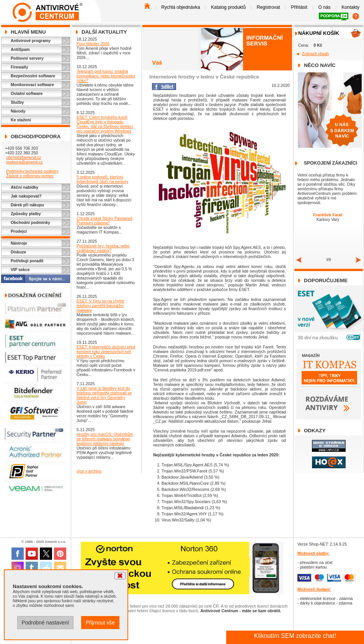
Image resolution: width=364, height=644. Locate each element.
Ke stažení (21, 120)
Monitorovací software (32, 85)
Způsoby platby (26, 214)
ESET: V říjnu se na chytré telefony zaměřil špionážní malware (100, 306)
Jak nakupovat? (26, 196)
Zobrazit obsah (316, 54)
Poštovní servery (27, 58)
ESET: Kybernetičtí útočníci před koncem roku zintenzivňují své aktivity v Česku (106, 351)
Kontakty (350, 7)
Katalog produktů (228, 7)
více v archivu (89, 471)
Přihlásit (299, 7)
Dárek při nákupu (27, 205)
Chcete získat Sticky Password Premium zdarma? (104, 221)
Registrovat (269, 7)
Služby (17, 102)
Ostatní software (27, 93)
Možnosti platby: (313, 553)
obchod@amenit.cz (24, 157)
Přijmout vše (100, 623)
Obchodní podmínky (30, 222)
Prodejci (19, 231)
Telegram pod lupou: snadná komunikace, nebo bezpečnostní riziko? (106, 76)
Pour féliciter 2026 (93, 44)
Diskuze (18, 252)
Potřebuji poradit (27, 261)
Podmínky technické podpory (32, 171)
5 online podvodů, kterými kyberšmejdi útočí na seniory (102, 179)
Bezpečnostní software (33, 76)
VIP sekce (20, 270)
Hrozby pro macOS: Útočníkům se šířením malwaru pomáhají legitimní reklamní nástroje (105, 439)
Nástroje (19, 243)
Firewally (20, 67)
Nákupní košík (319, 33)
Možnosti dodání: (314, 589)
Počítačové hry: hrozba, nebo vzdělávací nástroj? (103, 248)
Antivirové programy (31, 41)
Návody (18, 111)
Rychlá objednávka (180, 7)
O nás (325, 7)
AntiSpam (20, 49)
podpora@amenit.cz (24, 162)
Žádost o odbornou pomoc (30, 176)
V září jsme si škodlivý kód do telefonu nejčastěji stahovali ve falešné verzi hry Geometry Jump (104, 395)
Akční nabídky (24, 187)
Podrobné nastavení (45, 623)
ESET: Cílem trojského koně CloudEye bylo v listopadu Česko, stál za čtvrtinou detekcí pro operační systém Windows (105, 124)
